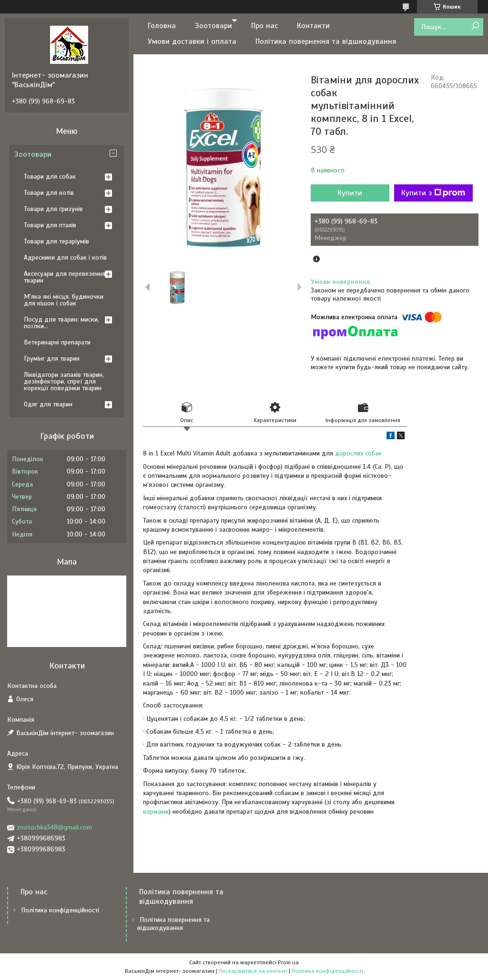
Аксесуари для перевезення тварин (65, 277)
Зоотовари (213, 26)
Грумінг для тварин (52, 359)
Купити (350, 193)
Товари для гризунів (53, 209)
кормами (156, 812)
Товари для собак (50, 177)
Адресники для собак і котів (65, 258)
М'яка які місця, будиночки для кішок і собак (64, 300)
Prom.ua (288, 962)
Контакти (313, 26)
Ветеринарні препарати (57, 342)
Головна (162, 26)
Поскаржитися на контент (253, 971)
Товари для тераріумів (56, 241)
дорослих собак (358, 453)
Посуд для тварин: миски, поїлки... (61, 323)
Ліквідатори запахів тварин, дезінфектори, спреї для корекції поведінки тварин (64, 381)
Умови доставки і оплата (192, 41)
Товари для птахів (50, 225)
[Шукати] (475, 26)
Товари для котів (49, 193)
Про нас (264, 26)
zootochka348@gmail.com (54, 827)
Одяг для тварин (48, 404)
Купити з (433, 193)
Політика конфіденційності (60, 910)
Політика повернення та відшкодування (326, 41)
